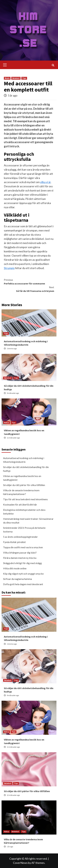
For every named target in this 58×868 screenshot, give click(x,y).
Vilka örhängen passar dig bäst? (20, 553)
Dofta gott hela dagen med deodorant (23, 584)
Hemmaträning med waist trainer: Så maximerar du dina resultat (28, 521)
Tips (24, 78)
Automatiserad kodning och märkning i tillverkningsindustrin (24, 460)
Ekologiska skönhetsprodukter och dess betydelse (24, 512)
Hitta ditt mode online (15, 568)
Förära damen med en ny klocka (20, 558)
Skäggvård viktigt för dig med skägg (22, 563)
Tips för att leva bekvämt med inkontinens (25, 499)
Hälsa (6, 423)
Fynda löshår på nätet (14, 542)
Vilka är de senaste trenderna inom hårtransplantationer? (21, 492)
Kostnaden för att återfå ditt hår (20, 504)
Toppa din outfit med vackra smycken (23, 547)
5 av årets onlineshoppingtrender (20, 537)
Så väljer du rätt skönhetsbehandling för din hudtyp (26, 469)
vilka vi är (45, 182)
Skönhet (16, 78)
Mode (7, 78)
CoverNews (20, 863)
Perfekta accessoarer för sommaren (29, 281)
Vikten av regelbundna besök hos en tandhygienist (22, 478)
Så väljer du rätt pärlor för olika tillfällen (24, 485)
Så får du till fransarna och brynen (29, 289)
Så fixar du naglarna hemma (17, 579)
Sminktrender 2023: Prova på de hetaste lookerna (24, 530)
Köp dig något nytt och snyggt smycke (23, 574)
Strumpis (9, 268)
